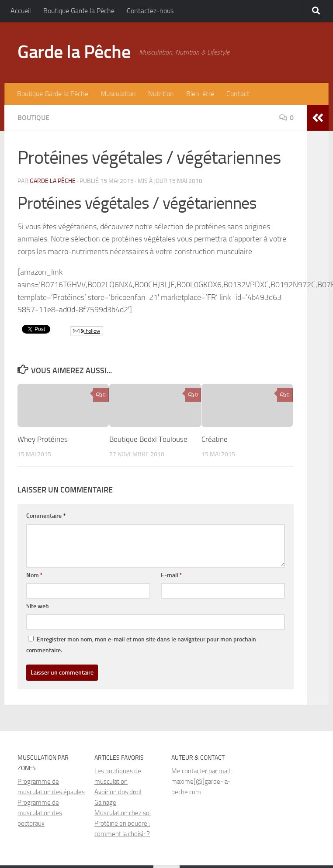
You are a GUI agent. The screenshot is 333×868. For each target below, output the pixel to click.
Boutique (33, 118)
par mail (219, 771)
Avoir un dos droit (118, 792)
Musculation (118, 94)
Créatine (215, 439)
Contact (238, 94)
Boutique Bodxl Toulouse (148, 439)
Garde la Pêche (74, 52)
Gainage (105, 803)
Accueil (21, 11)
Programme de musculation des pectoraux (40, 813)
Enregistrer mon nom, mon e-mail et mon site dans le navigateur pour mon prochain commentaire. (141, 645)
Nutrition (161, 94)
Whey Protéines (43, 439)
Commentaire (46, 516)
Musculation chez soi (123, 813)
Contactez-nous (150, 11)
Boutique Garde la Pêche (79, 11)
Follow (87, 331)
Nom (35, 575)
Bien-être (200, 94)
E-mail (172, 575)
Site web (38, 606)
